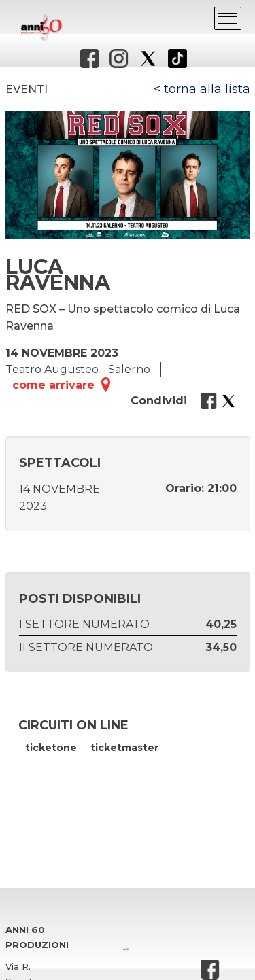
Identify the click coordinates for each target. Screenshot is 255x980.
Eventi (27, 89)
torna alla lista (207, 89)
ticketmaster (124, 748)
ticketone (51, 748)
